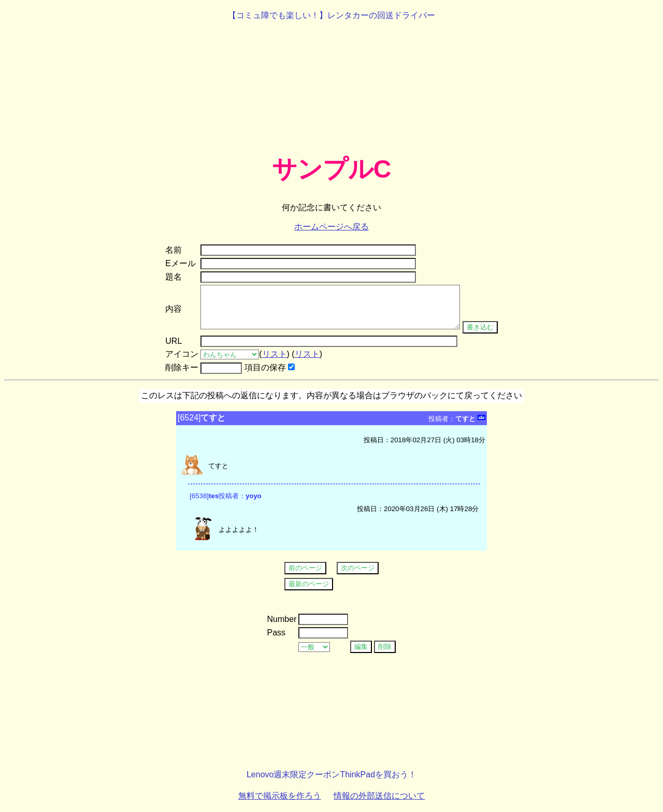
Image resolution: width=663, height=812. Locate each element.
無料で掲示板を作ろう (280, 796)
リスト (275, 354)
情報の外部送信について (379, 796)
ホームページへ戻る (331, 227)
